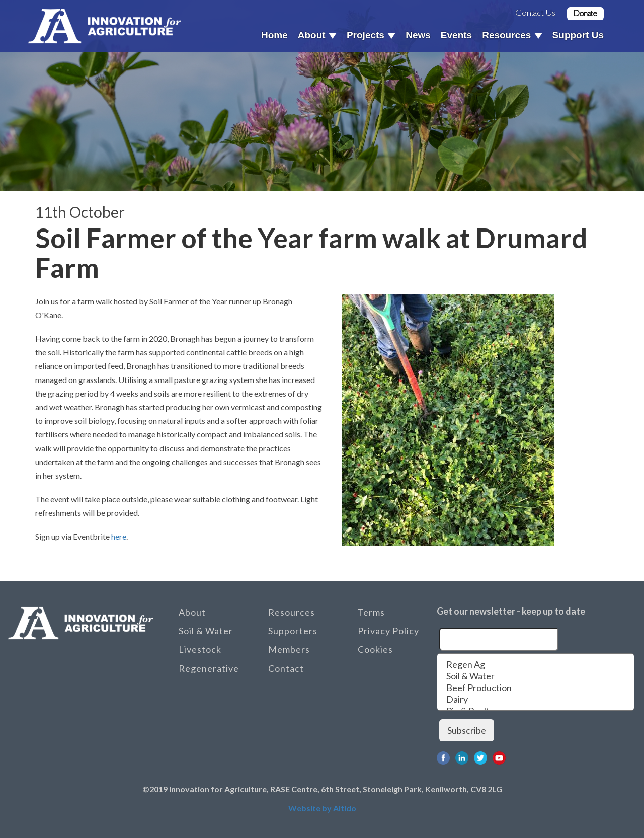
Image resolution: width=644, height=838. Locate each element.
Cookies (375, 649)
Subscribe (467, 730)
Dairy (536, 699)
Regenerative (209, 668)
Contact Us (535, 13)
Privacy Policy (388, 631)
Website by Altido (322, 808)
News (418, 35)
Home (274, 35)
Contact (286, 668)
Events (456, 35)
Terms (371, 612)
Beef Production (536, 688)
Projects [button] (371, 35)
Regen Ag (536, 665)
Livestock (200, 649)
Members (289, 649)
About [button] (317, 35)
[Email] (499, 639)
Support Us (578, 35)
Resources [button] (512, 35)
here (119, 536)
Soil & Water (206, 631)
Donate (585, 13)
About (192, 612)
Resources (292, 612)
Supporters (293, 631)
